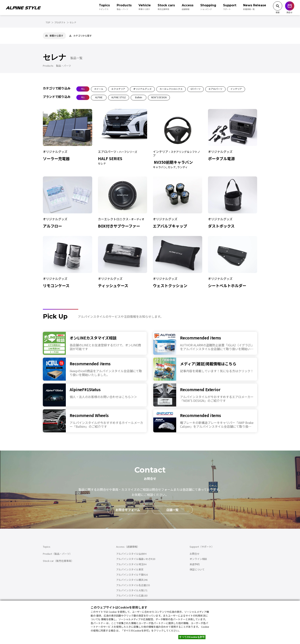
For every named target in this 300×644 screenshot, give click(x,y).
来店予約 (195, 564)
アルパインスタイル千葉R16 (132, 575)
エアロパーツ (215, 89)
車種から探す (54, 36)
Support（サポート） (202, 547)
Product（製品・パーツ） (57, 554)
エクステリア (118, 89)
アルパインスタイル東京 (130, 569)
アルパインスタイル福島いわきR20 (136, 559)
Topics (47, 547)
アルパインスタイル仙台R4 (131, 554)
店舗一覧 (172, 510)
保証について (197, 569)
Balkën (139, 97)
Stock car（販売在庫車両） (58, 561)
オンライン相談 (198, 559)
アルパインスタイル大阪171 (132, 590)
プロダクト (60, 22)
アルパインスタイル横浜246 (132, 580)
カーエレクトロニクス (171, 89)
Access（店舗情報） (128, 547)
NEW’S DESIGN (159, 97)
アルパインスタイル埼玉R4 (131, 564)
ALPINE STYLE (119, 97)
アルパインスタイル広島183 (132, 595)
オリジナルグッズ (142, 89)
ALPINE (99, 97)
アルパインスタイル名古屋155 (133, 585)
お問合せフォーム (128, 510)
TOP (48, 22)
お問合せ (195, 554)
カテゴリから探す (81, 36)
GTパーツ (196, 89)
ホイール (99, 89)
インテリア (236, 89)
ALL (83, 89)
